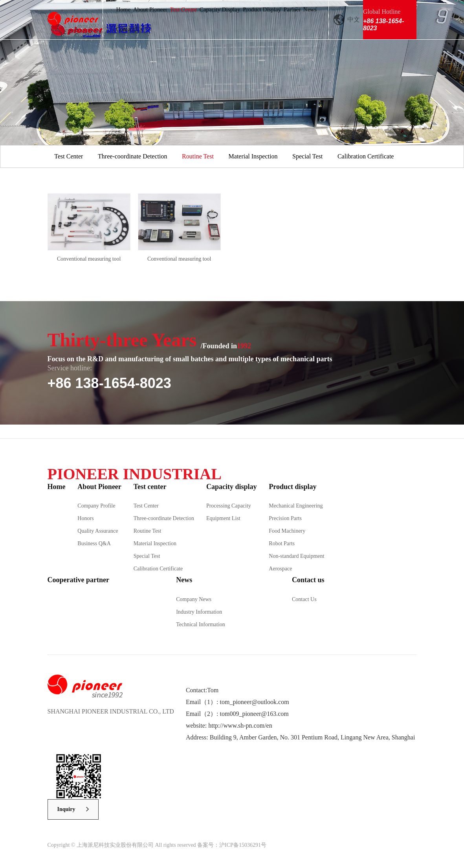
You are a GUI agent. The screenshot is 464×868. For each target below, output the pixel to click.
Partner (292, 9)
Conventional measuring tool (89, 259)
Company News (194, 599)
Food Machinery (287, 531)
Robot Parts (282, 543)
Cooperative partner (78, 580)
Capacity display (232, 487)
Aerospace (280, 569)
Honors (85, 518)
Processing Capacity (229, 506)
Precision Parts (285, 518)
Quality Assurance (98, 531)
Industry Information (199, 612)
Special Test (307, 156)
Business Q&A (94, 543)
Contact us (308, 580)
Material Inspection (253, 156)
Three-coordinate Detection (132, 156)
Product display (293, 487)
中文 (354, 19)
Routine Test (198, 156)
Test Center (184, 9)
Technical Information (201, 624)
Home (123, 9)
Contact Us (129, 29)
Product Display (262, 9)
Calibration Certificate (366, 156)
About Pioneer (150, 9)
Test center (150, 487)
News (310, 9)
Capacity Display (220, 9)
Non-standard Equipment (296, 556)
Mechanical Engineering (296, 506)
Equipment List (223, 518)
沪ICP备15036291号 (243, 845)
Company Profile (96, 506)
